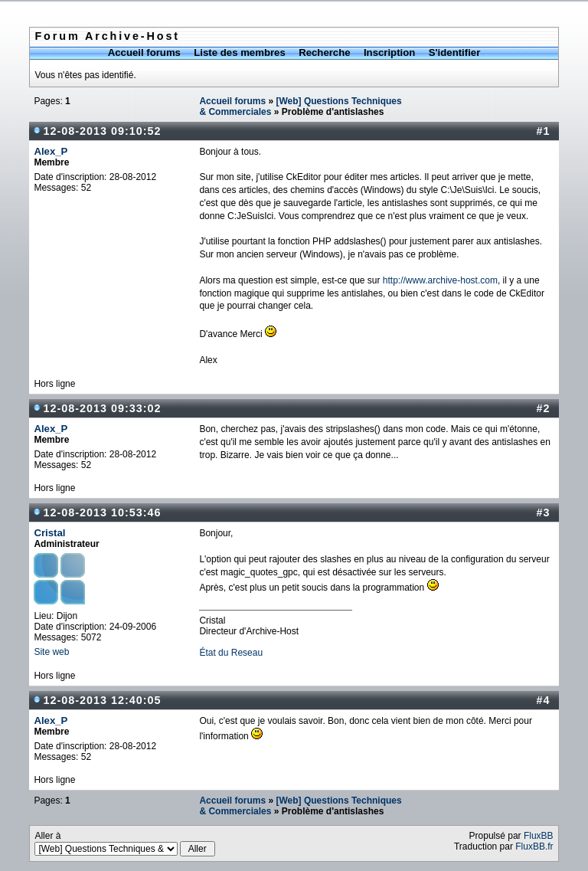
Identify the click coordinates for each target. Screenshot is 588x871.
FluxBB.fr (534, 846)
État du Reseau (231, 653)
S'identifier (455, 52)
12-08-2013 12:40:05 (102, 700)
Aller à (125, 843)
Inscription (389, 52)
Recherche (324, 52)
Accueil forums (144, 52)
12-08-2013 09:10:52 (102, 131)
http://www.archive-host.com (440, 280)
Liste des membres (239, 52)
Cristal (49, 533)
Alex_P (51, 151)
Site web (51, 652)
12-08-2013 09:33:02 (102, 408)
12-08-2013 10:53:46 (102, 512)
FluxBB (539, 836)
